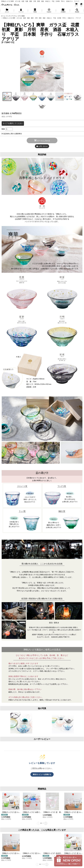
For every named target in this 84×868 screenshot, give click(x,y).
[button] (35, 10)
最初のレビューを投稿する (42, 774)
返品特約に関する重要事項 (12, 134)
